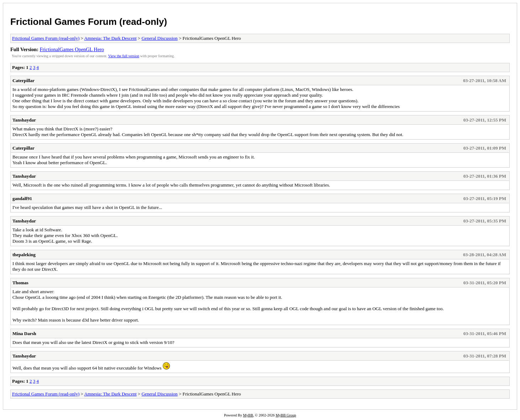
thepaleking (24, 255)
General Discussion (160, 38)
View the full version (124, 56)
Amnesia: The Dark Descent (110, 38)
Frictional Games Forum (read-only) (89, 22)
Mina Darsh (24, 333)
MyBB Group (286, 415)
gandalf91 (22, 198)
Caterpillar (23, 80)
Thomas (20, 283)
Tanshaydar (24, 120)
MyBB (248, 415)
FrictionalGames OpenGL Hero (72, 49)
